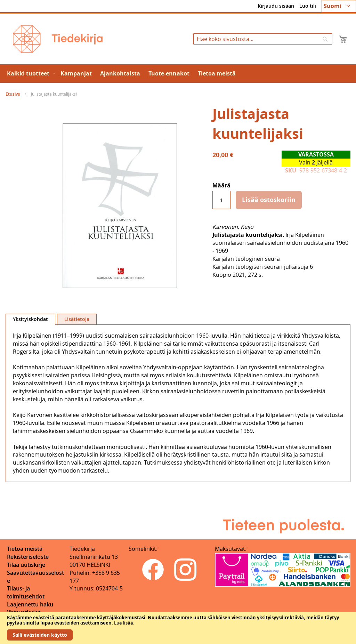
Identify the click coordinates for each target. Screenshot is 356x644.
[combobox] (263, 39)
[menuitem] (30, 74)
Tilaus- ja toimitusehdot (26, 592)
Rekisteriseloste (28, 557)
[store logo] (58, 39)
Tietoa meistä (25, 549)
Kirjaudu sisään (276, 6)
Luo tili (308, 6)
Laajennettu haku (30, 604)
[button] (339, 6)
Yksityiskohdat (30, 319)
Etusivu (13, 94)
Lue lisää (124, 623)
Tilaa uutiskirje (26, 565)
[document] (178, 628)
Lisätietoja (77, 319)
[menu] (178, 74)
